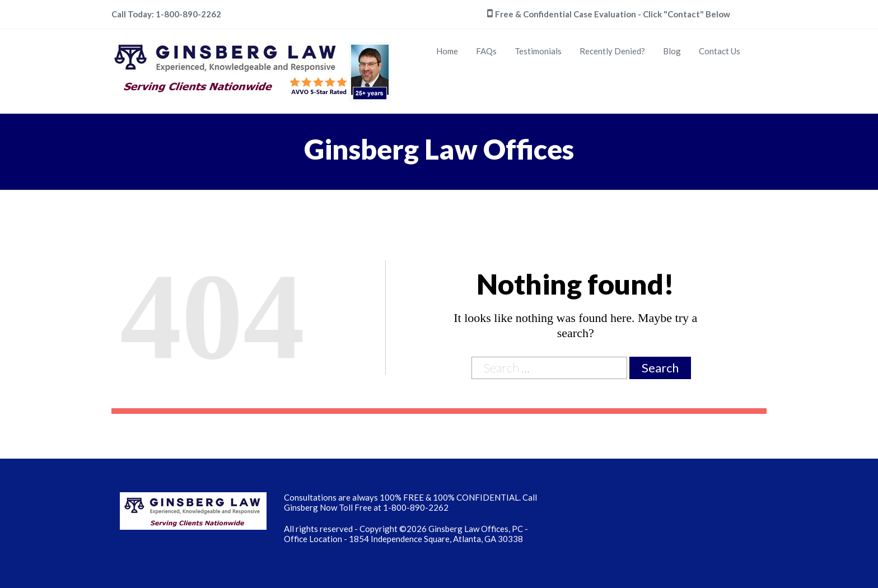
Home (447, 51)
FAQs (486, 51)
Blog (672, 51)
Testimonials (538, 51)
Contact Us (720, 51)
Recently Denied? (612, 51)
